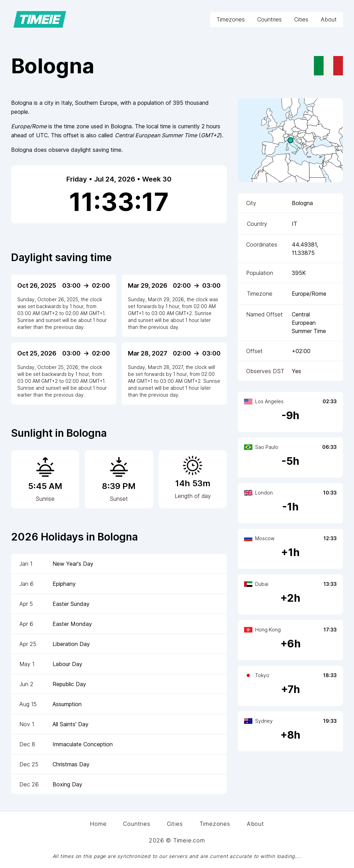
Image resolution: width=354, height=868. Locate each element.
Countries (269, 19)
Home (98, 824)
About (329, 19)
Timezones (231, 19)
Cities (301, 19)
